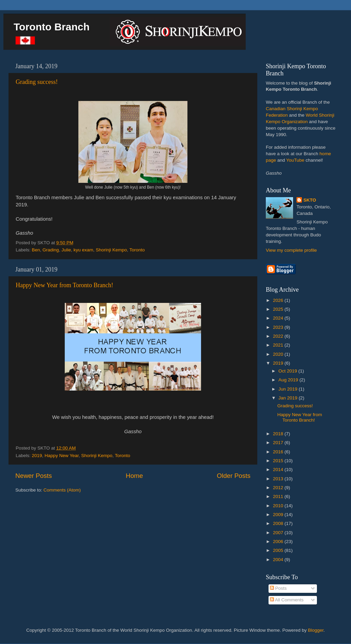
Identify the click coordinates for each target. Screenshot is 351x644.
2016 (279, 452)
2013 (279, 479)
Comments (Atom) (62, 490)
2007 (279, 533)
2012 (279, 488)
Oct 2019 (288, 371)
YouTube (295, 160)
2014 (279, 470)
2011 (279, 496)
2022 (279, 336)
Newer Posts (34, 476)
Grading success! (37, 82)
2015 (279, 461)
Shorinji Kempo (111, 250)
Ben (36, 250)
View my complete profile (291, 250)
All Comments (287, 600)
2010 (279, 506)
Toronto (137, 250)
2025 (279, 309)
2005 (279, 550)
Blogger (316, 630)
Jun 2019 (288, 389)
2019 (37, 456)
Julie (66, 250)
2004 (279, 560)
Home (134, 476)
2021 (279, 345)
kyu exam (83, 250)
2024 (279, 318)
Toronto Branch (52, 27)
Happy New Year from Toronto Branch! (64, 285)
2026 (279, 300)
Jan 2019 (288, 398)
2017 (279, 443)
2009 (279, 515)
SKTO (310, 200)
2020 (279, 354)
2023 (279, 327)
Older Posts (234, 476)
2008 (279, 523)
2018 (279, 434)
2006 (279, 541)
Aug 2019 (289, 380)
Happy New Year (62, 456)
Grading (51, 250)
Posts (278, 588)
